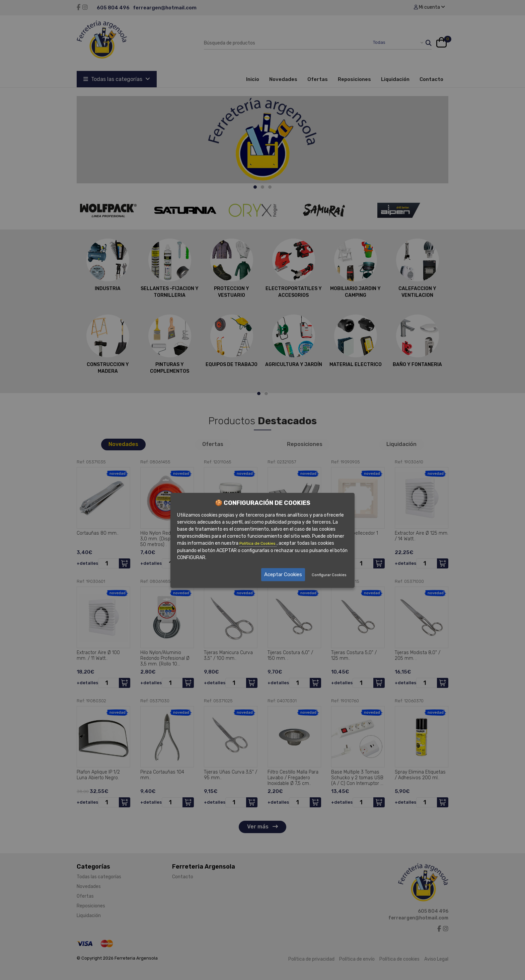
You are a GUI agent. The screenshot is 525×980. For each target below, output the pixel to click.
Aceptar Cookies (283, 574)
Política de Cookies (258, 543)
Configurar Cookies (329, 575)
